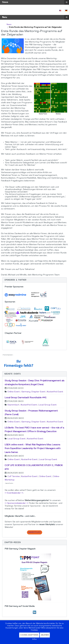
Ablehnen (45, 635)
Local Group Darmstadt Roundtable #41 (26, 398)
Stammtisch (13, 405)
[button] (34, 280)
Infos (35, 639)
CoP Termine (14, 477)
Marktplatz (35, 532)
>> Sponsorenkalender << (17, 503)
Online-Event (14, 392)
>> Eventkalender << (14, 493)
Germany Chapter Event (33, 392)
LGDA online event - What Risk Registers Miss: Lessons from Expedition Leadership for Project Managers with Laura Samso (33, 449)
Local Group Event (48, 405)
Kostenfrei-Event (55, 392)
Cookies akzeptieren (29, 635)
